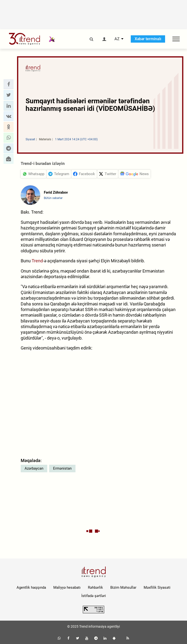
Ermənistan (62, 468)
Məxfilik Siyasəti (157, 587)
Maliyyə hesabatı (67, 587)
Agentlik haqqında (31, 587)
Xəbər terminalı (148, 39)
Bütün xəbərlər (53, 198)
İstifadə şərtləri (94, 596)
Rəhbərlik (95, 587)
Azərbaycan (34, 468)
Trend (37, 261)
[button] (9, 84)
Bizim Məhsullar (123, 587)
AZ (117, 39)
